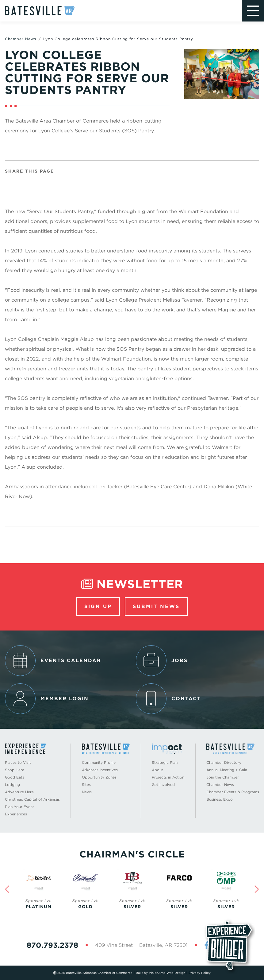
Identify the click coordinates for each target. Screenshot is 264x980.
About (157, 770)
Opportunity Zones (99, 777)
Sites (86, 785)
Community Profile (99, 762)
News (87, 792)
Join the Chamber (223, 777)
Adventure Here (19, 792)
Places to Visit (18, 762)
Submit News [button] (156, 606)
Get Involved (163, 785)
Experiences (16, 814)
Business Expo (220, 799)
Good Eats (15, 777)
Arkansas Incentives (100, 770)
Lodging (12, 785)
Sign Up (98, 606)
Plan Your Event (19, 807)
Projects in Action (168, 777)
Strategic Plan (165, 762)
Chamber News (21, 39)
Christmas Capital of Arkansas (32, 799)
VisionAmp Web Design (167, 973)
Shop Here (15, 770)
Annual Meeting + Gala (227, 770)
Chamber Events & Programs (233, 792)
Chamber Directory (224, 762)
